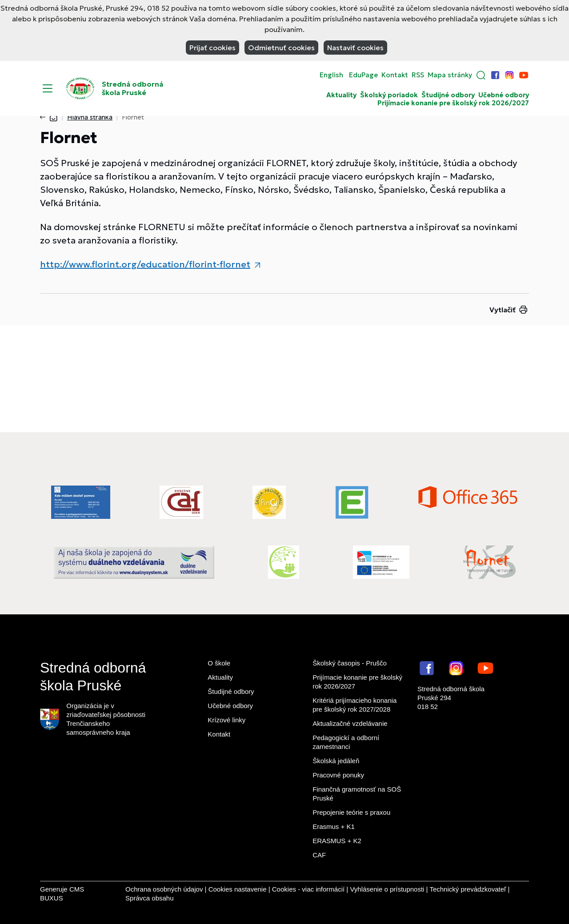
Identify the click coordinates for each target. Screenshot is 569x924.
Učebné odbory (504, 95)
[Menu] (48, 88)
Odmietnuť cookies (281, 48)
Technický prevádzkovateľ (468, 889)
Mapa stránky (450, 75)
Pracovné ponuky (338, 775)
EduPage (363, 75)
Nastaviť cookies (355, 48)
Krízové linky (226, 720)
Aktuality (341, 95)
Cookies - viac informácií (308, 889)
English (331, 75)
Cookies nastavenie (238, 889)
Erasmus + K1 (334, 826)
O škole (219, 663)
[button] (481, 75)
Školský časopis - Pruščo (350, 663)
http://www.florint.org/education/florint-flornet (145, 264)
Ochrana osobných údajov (164, 889)
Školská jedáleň (336, 761)
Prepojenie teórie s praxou (351, 812)
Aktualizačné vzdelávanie (350, 723)
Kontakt (395, 75)
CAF (319, 855)
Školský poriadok (389, 95)
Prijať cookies (212, 48)
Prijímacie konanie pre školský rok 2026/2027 (453, 103)
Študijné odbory (448, 95)
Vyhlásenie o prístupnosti (387, 889)
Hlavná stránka (90, 117)
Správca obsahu (149, 898)
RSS (418, 75)
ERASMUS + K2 (337, 841)
